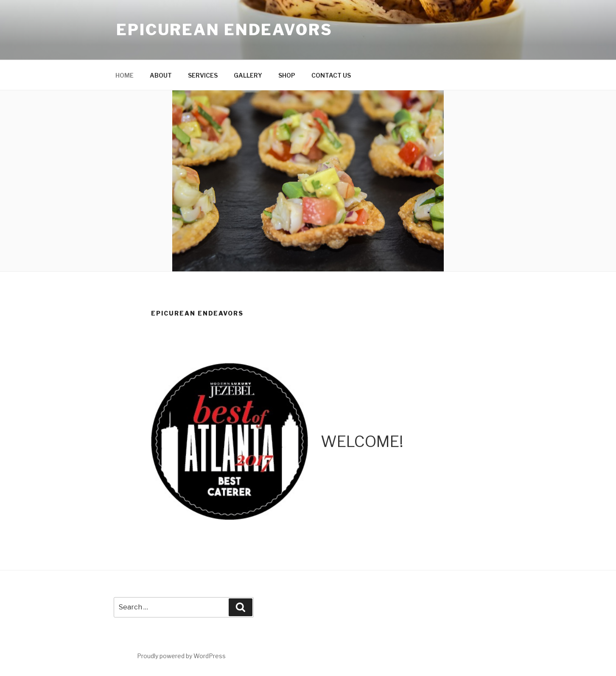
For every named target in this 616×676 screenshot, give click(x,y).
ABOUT (161, 75)
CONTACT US (331, 75)
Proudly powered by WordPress (181, 656)
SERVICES (203, 75)
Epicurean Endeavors (224, 30)
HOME (125, 75)
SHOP (287, 75)
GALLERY (248, 75)
